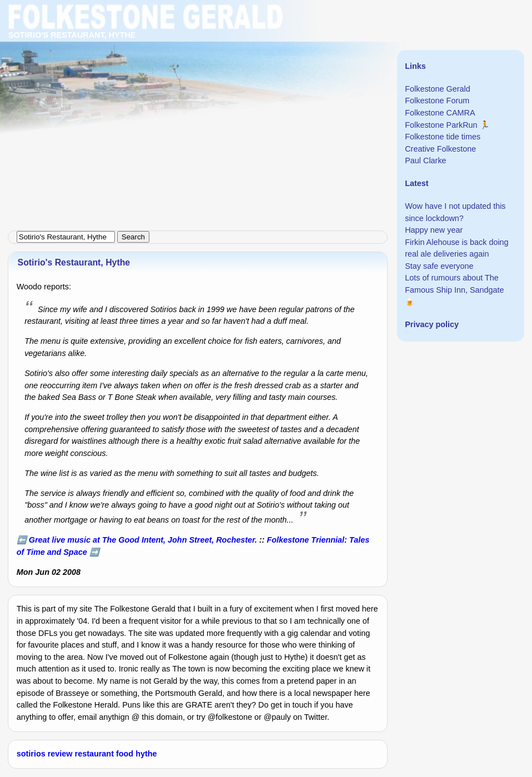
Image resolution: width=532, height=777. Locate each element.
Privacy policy (432, 324)
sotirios (31, 754)
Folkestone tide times (443, 137)
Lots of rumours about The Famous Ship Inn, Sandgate (454, 284)
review (60, 754)
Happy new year (434, 230)
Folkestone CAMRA (440, 113)
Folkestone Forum (437, 101)
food (125, 754)
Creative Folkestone (440, 149)
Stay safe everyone (439, 266)
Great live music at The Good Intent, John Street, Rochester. (143, 540)
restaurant (94, 754)
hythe (146, 754)
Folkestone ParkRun (441, 125)
